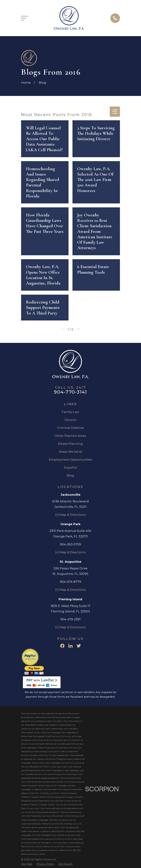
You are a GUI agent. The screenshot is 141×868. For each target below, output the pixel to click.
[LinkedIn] (70, 646)
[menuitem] (27, 864)
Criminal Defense (70, 428)
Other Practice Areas (70, 436)
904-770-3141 (70, 392)
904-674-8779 (70, 582)
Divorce (70, 420)
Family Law (70, 412)
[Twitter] (79, 646)
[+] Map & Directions (70, 515)
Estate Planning (70, 444)
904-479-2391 (70, 619)
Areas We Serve (70, 452)
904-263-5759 (70, 544)
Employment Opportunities (70, 460)
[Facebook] (62, 646)
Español (70, 468)
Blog (70, 475)
